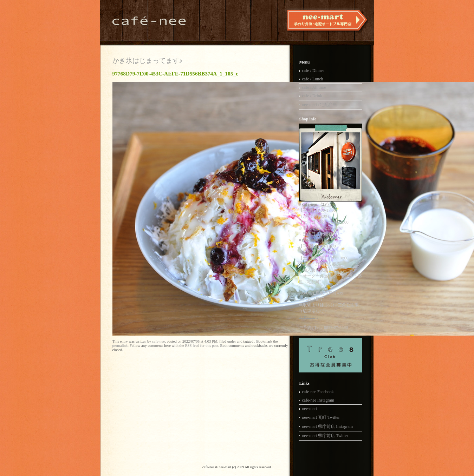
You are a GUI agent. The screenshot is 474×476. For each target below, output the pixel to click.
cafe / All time (314, 87)
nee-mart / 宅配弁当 (320, 105)
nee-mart (310, 409)
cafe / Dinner (313, 71)
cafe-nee (159, 341)
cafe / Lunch (313, 79)
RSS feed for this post (202, 345)
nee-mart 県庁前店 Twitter (325, 436)
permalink (120, 345)
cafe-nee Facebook (318, 392)
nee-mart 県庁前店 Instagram (328, 427)
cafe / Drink (312, 96)
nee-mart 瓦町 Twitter (321, 417)
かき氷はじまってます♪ (148, 61)
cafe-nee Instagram (318, 400)
